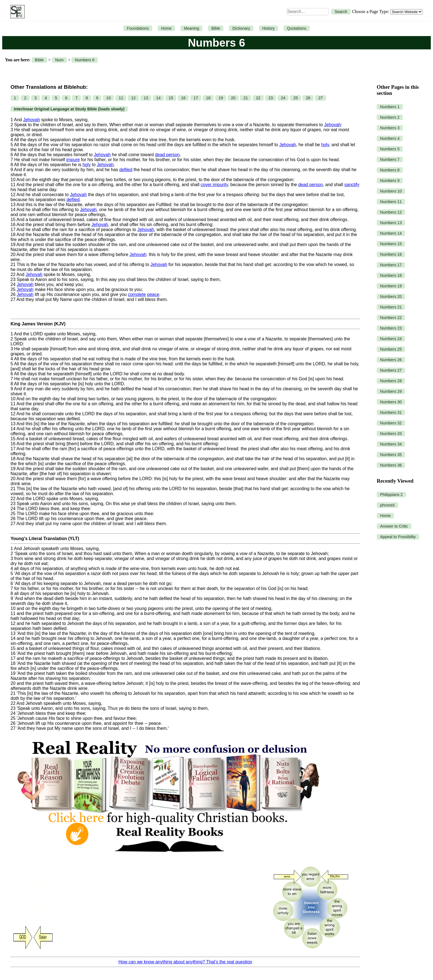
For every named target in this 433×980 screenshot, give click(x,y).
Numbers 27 (391, 370)
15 (171, 98)
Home (166, 28)
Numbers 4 (390, 138)
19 (221, 98)
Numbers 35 (391, 455)
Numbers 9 (390, 181)
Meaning (191, 28)
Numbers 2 (390, 117)
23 (271, 98)
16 (183, 98)
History (268, 28)
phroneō (387, 505)
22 (258, 98)
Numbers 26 (391, 360)
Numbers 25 (391, 349)
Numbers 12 (391, 212)
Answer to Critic (394, 526)
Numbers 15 (391, 244)
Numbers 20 (391, 297)
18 (208, 98)
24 (283, 98)
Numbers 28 (391, 381)
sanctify (352, 185)
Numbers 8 (390, 170)
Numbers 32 (391, 423)
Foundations (138, 28)
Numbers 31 (391, 412)
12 (133, 98)
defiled (126, 170)
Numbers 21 (391, 307)
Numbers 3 (390, 128)
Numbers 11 (391, 202)
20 (233, 98)
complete (137, 294)
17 (196, 98)
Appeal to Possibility (398, 537)
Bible (216, 28)
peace (153, 294)
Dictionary (241, 28)
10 (108, 98)
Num (59, 60)
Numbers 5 (390, 149)
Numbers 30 (391, 402)
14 (158, 98)
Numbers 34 (391, 444)
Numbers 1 (390, 107)
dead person (167, 155)
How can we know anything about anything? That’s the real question (185, 962)
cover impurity (214, 185)
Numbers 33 (391, 434)
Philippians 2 (391, 495)
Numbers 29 (391, 391)
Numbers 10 (391, 191)
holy (325, 145)
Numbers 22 (391, 318)
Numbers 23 (391, 328)
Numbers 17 (391, 265)
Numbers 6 (85, 60)
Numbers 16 (391, 254)
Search (341, 12)
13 (146, 98)
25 (296, 98)
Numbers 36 (391, 465)
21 (246, 98)
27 (320, 98)
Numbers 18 (391, 275)
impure (73, 160)
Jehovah (31, 120)
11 (121, 98)
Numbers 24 (391, 339)
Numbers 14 (391, 233)
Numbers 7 (390, 159)
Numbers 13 (391, 223)
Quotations (297, 28)
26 (308, 98)
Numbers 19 (391, 286)
